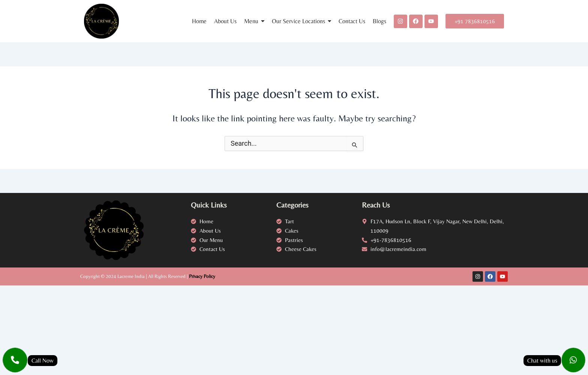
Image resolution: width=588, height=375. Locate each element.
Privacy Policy (202, 276)
